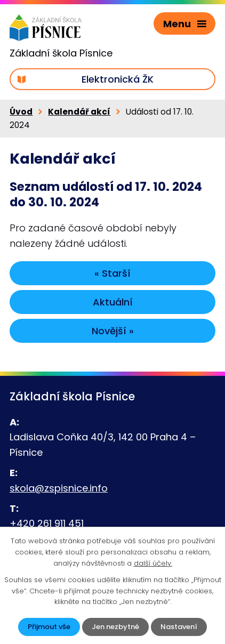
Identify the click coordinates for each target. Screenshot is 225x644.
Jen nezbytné (115, 627)
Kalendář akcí (79, 112)
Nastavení (179, 627)
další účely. (153, 563)
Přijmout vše (49, 627)
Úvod (21, 112)
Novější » (113, 331)
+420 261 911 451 (47, 523)
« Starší (112, 273)
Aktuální (113, 302)
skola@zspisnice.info (59, 488)
